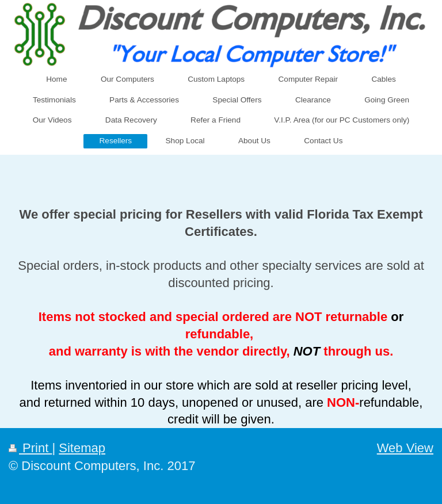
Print (30, 448)
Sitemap (82, 448)
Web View (405, 448)
